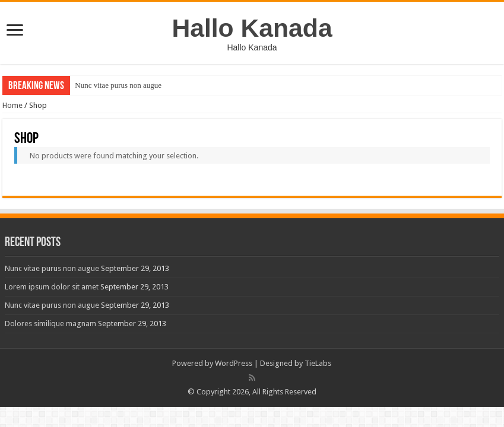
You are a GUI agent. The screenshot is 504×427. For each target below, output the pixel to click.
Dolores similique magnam (50, 324)
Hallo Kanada (252, 28)
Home (12, 105)
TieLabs (318, 363)
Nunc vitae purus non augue (118, 85)
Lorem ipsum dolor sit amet (52, 287)
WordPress (234, 363)
